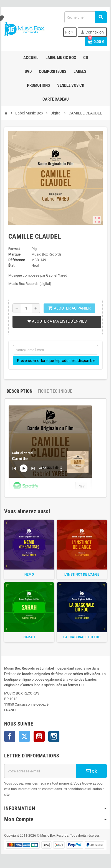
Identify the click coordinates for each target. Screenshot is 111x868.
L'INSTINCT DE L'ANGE (82, 575)
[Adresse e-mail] (40, 771)
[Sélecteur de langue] (70, 32)
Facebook (10, 736)
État (11, 265)
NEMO (29, 575)
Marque (14, 254)
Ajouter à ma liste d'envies (57, 321)
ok (92, 771)
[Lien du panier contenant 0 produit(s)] (96, 42)
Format (14, 249)
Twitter (24, 736)
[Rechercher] (85, 17)
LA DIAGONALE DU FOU (82, 637)
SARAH (29, 637)
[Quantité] (26, 308)
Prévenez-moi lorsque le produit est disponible (56, 361)
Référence (17, 260)
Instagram (54, 736)
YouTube (39, 736)
